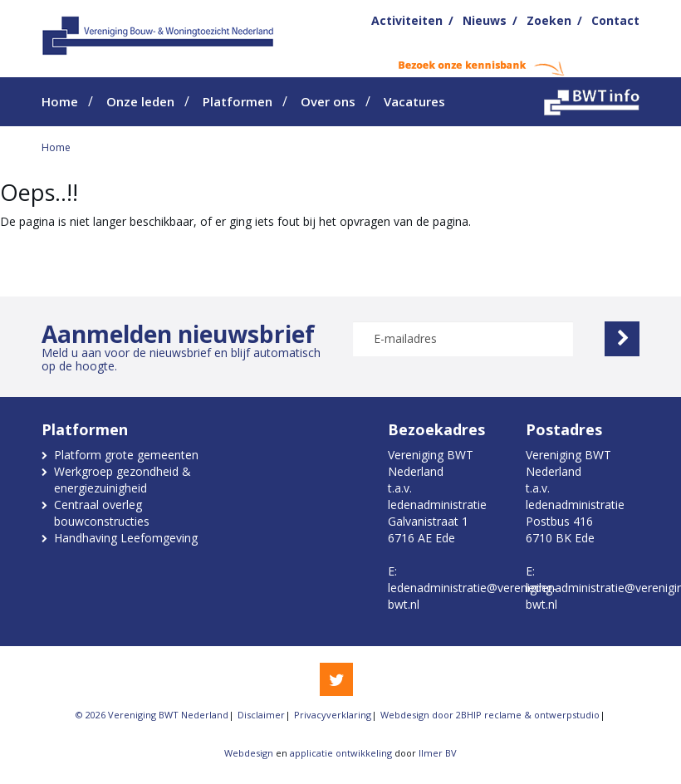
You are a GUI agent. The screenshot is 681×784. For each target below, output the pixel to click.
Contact (615, 20)
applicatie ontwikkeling (341, 753)
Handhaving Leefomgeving (126, 538)
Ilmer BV (438, 753)
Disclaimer (261, 715)
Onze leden (140, 101)
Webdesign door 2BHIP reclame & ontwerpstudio (490, 715)
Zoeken (549, 20)
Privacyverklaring (333, 715)
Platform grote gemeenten (126, 455)
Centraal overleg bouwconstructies (102, 513)
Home (60, 101)
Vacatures (414, 101)
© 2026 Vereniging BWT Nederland (152, 715)
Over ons (328, 101)
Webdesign (249, 753)
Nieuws (485, 20)
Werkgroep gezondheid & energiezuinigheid (122, 480)
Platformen (238, 101)
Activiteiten (407, 20)
